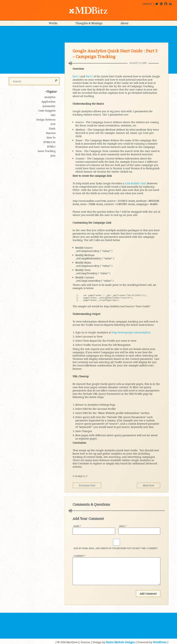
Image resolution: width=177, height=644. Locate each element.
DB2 (53, 115)
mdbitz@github (167, 5)
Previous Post (88, 485)
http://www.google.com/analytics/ (131, 332)
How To (51, 138)
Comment (80, 556)
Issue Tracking (47, 151)
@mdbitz (158, 5)
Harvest (51, 133)
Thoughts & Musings (89, 23)
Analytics (80, 476)
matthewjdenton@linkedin (172, 5)
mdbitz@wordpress (163, 5)
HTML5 (51, 147)
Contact (147, 4)
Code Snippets (47, 111)
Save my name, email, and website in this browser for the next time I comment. (116, 548)
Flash (52, 129)
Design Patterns (46, 120)
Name (77, 526)
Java (53, 156)
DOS (53, 124)
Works (53, 23)
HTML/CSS (49, 142)
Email (123, 526)
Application (48, 102)
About (124, 23)
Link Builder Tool (135, 183)
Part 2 (89, 76)
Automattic (49, 106)
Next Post (148, 485)
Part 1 (76, 76)
